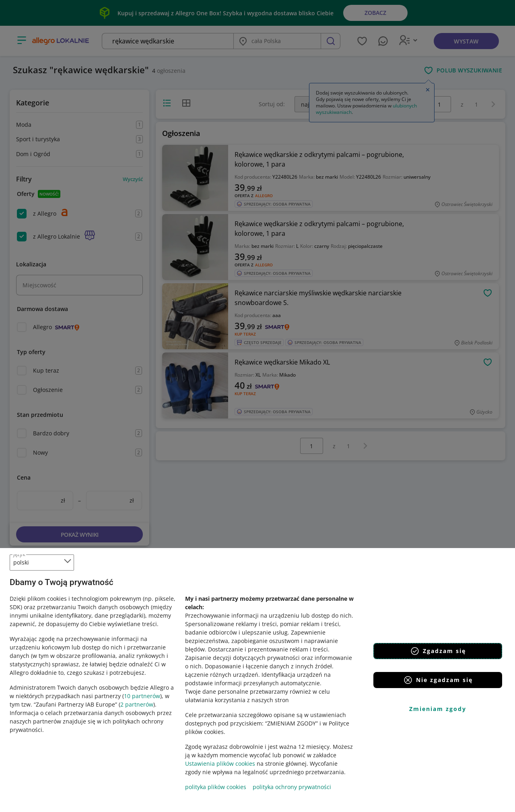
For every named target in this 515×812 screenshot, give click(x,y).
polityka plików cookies (216, 787)
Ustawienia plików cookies (220, 764)
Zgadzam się (438, 651)
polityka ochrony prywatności (292, 787)
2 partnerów (137, 704)
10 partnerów (142, 696)
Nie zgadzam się (438, 680)
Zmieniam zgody (438, 709)
